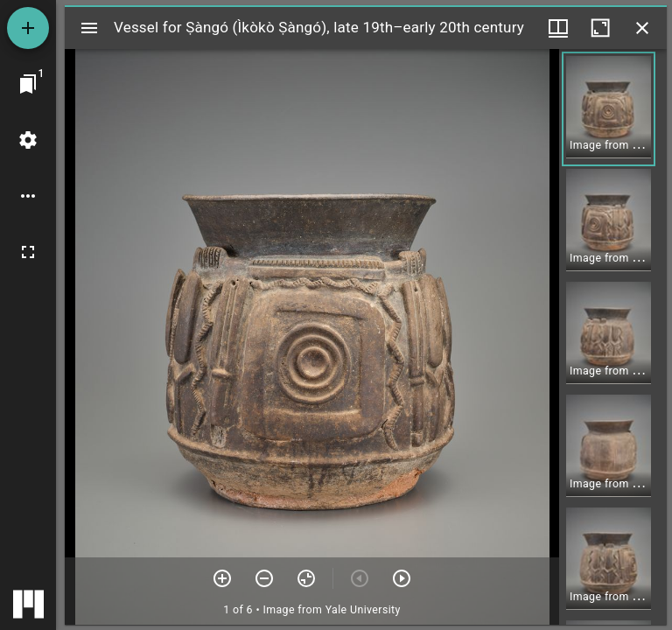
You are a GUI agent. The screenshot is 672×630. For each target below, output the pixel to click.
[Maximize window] (600, 28)
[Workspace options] (28, 196)
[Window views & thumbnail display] (558, 28)
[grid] (613, 337)
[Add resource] (28, 28)
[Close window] (642, 28)
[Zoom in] (222, 578)
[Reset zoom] (306, 578)
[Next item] (402, 578)
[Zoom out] (264, 578)
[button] (609, 109)
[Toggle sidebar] (89, 28)
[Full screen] (28, 252)
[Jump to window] (28, 84)
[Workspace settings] (28, 140)
